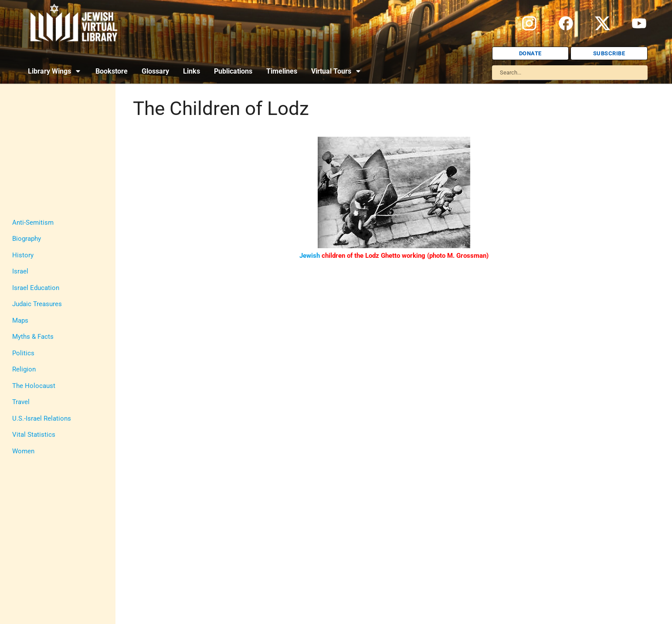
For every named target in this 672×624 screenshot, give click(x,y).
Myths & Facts (33, 337)
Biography (27, 239)
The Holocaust (34, 386)
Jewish (310, 256)
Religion (24, 369)
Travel (21, 402)
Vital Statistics (34, 435)
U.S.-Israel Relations (42, 418)
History (23, 255)
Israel (20, 271)
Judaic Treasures (37, 304)
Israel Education (36, 288)
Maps (20, 320)
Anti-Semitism (33, 223)
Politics (23, 353)
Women (23, 451)
